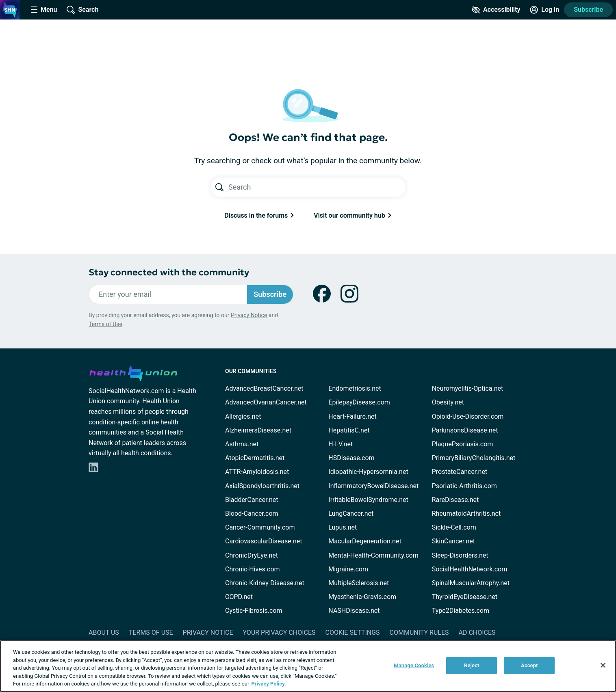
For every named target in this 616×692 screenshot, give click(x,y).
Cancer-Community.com (260, 527)
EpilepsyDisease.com (359, 402)
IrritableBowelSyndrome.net (368, 500)
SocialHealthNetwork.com (470, 569)
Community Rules (419, 633)
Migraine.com (348, 569)
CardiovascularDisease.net (264, 541)
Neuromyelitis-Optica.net (468, 388)
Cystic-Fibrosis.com (254, 611)
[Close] (603, 665)
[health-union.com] (133, 372)
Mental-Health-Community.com (373, 555)
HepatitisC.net (349, 430)
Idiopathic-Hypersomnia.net (368, 472)
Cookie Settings (353, 633)
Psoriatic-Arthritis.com (464, 486)
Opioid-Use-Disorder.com (468, 416)
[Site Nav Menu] (44, 10)
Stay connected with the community (169, 272)
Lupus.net (343, 527)
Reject (472, 665)
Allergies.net (243, 416)
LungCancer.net (351, 514)
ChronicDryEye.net (252, 555)
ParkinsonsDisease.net (465, 430)
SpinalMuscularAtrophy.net (471, 583)
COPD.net (239, 597)
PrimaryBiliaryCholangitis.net (474, 458)
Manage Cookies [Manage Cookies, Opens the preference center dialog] (414, 665)
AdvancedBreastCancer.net (264, 388)
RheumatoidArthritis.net (466, 514)
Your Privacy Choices (279, 633)
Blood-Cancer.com (252, 514)
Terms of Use (105, 324)
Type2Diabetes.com (461, 611)
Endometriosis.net (355, 388)
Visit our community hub (352, 215)
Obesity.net (448, 402)
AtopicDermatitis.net (255, 458)
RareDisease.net (455, 500)
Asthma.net (242, 444)
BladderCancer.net (252, 500)
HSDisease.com (351, 458)
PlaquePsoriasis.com (463, 444)
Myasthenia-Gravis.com (362, 597)
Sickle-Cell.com (454, 527)
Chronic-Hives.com (253, 569)
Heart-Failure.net (352, 416)
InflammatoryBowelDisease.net (373, 486)
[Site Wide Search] (82, 10)
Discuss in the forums (259, 215)
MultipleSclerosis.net (359, 583)
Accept (529, 665)
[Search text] (317, 187)
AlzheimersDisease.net (258, 430)
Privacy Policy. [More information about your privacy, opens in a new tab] (268, 684)
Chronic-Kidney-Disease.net (265, 583)
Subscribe (588, 10)
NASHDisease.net (354, 611)
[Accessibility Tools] (496, 10)
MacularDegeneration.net (365, 541)
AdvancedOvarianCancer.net (266, 402)
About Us (104, 633)
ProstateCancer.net (460, 472)
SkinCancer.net (453, 541)
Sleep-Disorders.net (460, 555)
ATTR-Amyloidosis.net (257, 472)
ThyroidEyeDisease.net (465, 597)
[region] (308, 666)
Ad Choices (477, 633)
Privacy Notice (249, 315)
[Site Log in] (544, 10)
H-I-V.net (341, 444)
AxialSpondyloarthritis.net (262, 486)
